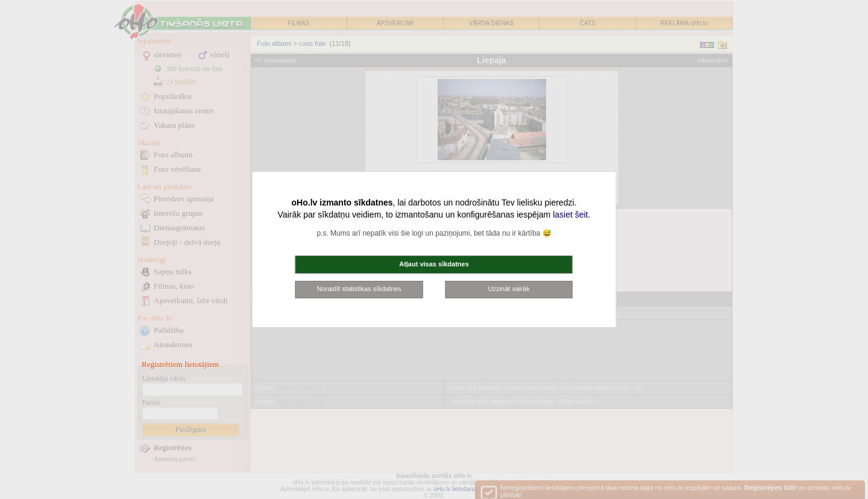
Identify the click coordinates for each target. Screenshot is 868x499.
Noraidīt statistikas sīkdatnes (359, 289)
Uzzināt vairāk (509, 289)
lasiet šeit (570, 215)
